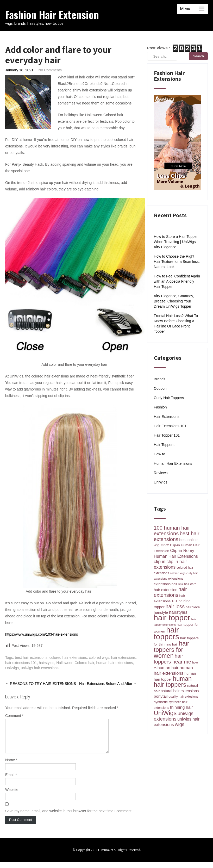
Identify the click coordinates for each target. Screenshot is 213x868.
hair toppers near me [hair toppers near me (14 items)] (173, 659)
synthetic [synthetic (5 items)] (161, 702)
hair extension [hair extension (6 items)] (166, 590)
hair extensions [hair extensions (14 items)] (170, 592)
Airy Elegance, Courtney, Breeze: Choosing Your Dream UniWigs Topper (174, 301)
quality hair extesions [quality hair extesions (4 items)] (183, 697)
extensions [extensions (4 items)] (176, 579)
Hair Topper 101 (167, 435)
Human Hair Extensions (173, 463)
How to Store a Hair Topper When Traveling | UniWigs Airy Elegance (176, 242)
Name (11, 766)
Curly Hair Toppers (169, 398)
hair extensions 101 (21, 663)
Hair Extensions (167, 417)
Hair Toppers (164, 445)
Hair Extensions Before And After (108, 684)
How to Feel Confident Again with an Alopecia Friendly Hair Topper (177, 281)
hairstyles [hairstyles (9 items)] (178, 612)
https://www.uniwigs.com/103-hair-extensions (42, 634)
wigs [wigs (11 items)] (180, 724)
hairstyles (46, 663)
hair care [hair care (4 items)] (190, 584)
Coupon (160, 388)
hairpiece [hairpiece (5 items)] (193, 607)
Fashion (160, 407)
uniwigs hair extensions (40, 668)
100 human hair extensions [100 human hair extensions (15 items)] (172, 531)
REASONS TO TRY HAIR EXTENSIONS (41, 684)
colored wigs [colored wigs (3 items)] (178, 573)
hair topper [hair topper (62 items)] (172, 618)
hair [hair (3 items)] (181, 584)
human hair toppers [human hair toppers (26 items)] (173, 682)
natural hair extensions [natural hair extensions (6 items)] (180, 691)
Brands (160, 379)
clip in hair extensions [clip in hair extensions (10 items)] (170, 564)
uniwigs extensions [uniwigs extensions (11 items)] (174, 716)
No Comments (50, 70)
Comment (14, 716)
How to (160, 454)
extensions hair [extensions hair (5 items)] (166, 584)
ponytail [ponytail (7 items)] (161, 696)
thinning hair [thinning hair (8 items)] (181, 707)
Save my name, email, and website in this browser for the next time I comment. (69, 817)
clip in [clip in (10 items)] (160, 562)
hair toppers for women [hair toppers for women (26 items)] (172, 650)
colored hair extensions (68, 658)
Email (11, 781)
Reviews (161, 473)
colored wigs (99, 658)
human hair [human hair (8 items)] (168, 668)
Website (12, 796)
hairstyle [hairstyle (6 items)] (161, 612)
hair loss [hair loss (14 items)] (175, 606)
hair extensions (123, 658)
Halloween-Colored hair (75, 663)
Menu (185, 9)
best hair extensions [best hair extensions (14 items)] (177, 536)
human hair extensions (114, 663)
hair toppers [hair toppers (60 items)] (167, 633)
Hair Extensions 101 (170, 426)
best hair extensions (31, 658)
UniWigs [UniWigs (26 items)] (165, 713)
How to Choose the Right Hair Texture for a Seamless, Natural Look (177, 262)
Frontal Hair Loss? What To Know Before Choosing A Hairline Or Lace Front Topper (176, 324)
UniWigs (12, 668)
